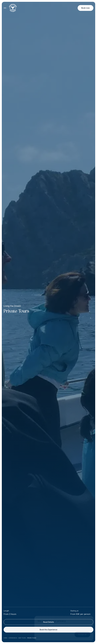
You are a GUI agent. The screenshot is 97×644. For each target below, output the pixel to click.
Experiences (13, 638)
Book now (86, 8)
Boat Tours (22, 638)
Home (5, 638)
